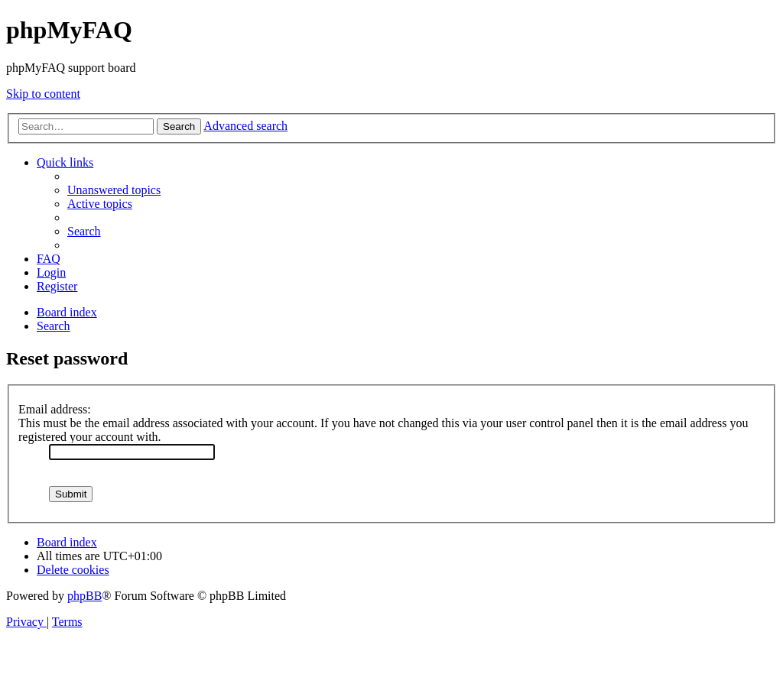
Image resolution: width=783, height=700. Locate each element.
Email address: (55, 409)
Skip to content (43, 94)
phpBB (84, 596)
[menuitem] (114, 190)
